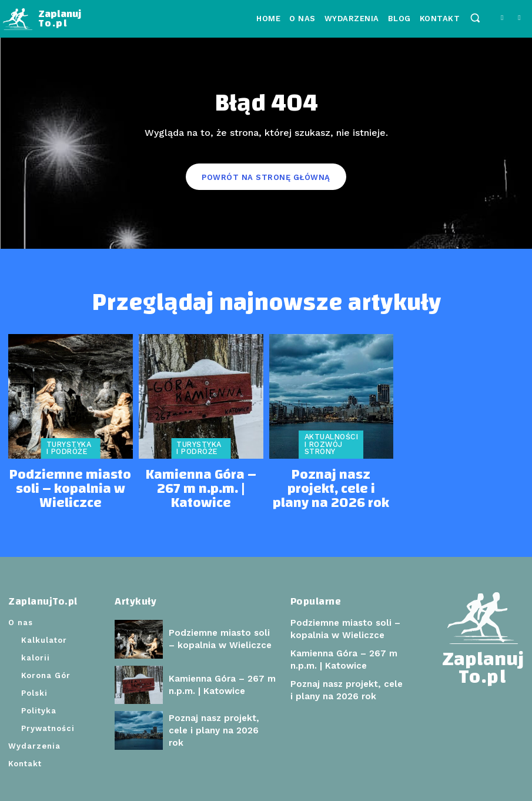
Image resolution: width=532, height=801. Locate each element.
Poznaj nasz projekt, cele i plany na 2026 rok (331, 474)
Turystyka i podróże (68, 447)
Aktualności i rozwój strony (330, 444)
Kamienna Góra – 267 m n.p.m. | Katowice (201, 474)
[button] (475, 18)
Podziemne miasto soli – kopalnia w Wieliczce (70, 474)
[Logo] (42, 19)
